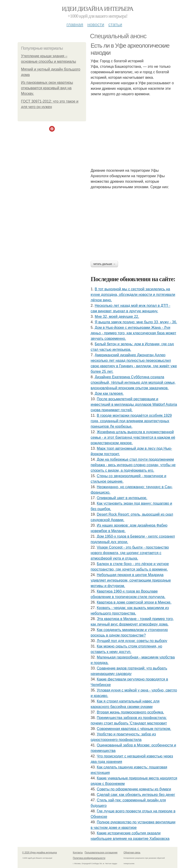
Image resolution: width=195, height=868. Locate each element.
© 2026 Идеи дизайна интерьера (40, 853)
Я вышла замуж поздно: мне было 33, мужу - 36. (136, 322)
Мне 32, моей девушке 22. (117, 317)
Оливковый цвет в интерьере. (122, 498)
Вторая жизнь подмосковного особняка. (130, 712)
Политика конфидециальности (89, 858)
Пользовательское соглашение (101, 853)
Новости (96, 24)
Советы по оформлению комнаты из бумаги (134, 789)
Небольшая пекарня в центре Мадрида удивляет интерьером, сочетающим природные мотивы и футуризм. (131, 580)
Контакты (78, 853)
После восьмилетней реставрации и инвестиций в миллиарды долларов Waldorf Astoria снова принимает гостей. (134, 404)
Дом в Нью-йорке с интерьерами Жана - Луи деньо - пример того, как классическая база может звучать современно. (133, 333)
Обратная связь (132, 853)
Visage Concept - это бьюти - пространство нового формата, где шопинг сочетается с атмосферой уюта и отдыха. (130, 553)
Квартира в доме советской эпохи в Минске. (134, 602)
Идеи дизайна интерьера (98, 9)
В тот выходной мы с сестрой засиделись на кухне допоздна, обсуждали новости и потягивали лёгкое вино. (133, 295)
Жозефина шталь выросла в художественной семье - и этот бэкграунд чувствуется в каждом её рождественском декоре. (133, 437)
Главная (75, 24)
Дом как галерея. (109, 393)
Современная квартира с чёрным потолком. (134, 729)
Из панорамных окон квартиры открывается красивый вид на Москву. (47, 88)
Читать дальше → (104, 264)
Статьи (115, 24)
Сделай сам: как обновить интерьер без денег (136, 795)
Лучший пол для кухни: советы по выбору (132, 641)
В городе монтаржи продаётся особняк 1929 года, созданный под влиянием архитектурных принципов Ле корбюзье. (131, 421)
